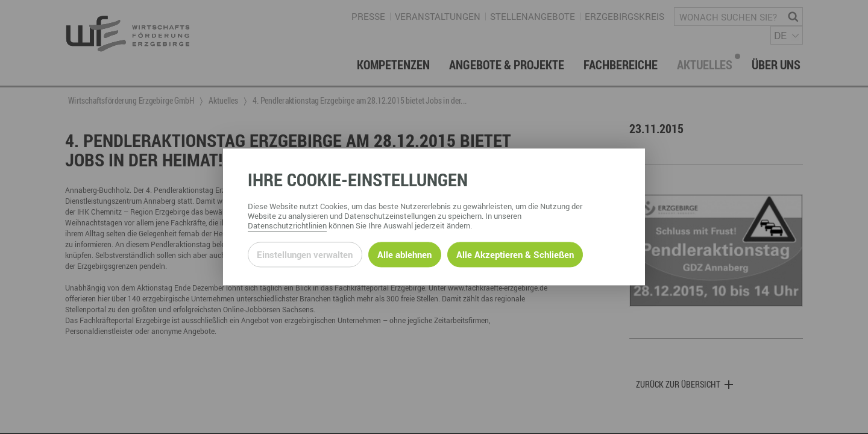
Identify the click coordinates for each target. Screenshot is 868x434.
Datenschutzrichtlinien (287, 226)
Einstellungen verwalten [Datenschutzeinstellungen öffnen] (305, 254)
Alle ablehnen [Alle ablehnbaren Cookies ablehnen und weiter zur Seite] (404, 254)
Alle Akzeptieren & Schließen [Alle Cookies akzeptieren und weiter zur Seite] (515, 254)
